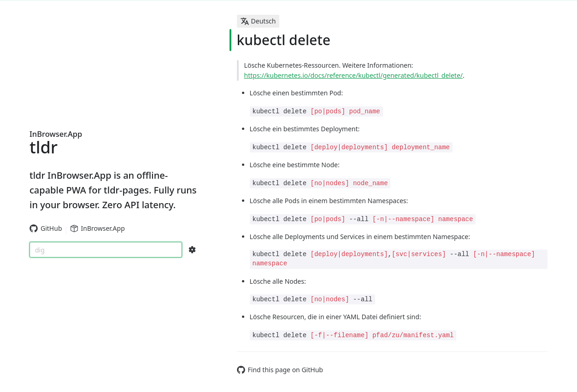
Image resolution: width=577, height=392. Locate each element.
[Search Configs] (192, 250)
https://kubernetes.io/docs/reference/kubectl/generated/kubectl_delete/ (353, 75)
